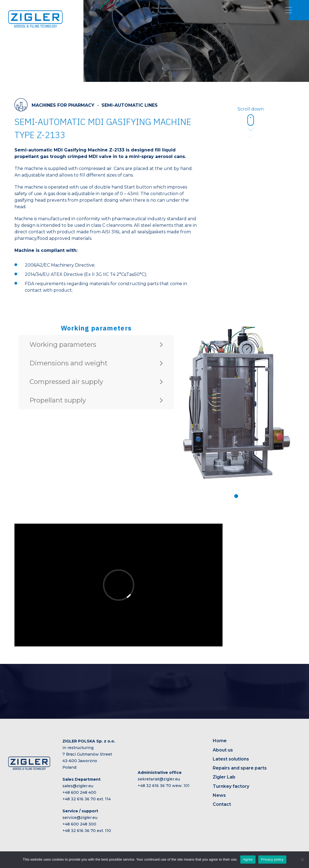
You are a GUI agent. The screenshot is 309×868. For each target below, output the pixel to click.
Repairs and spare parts (240, 768)
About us (223, 750)
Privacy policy (272, 859)
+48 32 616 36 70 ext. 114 (87, 799)
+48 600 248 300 (79, 824)
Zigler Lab (224, 777)
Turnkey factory (231, 786)
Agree (248, 859)
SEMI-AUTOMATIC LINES (130, 105)
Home (220, 741)
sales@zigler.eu (78, 786)
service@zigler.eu (80, 818)
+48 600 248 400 (79, 792)
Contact (222, 804)
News (219, 795)
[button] (236, 496)
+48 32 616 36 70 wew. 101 (164, 786)
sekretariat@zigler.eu (159, 779)
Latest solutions (231, 759)
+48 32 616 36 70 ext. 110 (87, 831)
